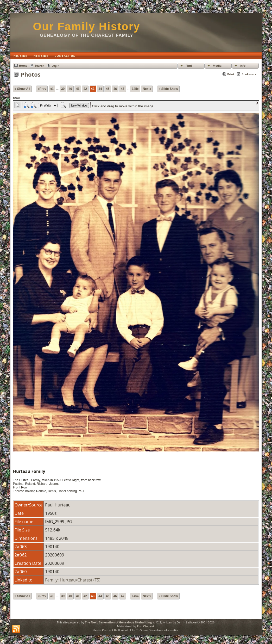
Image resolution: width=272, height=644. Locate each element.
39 (63, 89)
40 (70, 89)
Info (243, 66)
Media (217, 66)
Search (39, 66)
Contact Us (110, 630)
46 (115, 89)
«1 (52, 89)
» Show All (22, 89)
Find (189, 66)
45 (108, 89)
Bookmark (249, 74)
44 (100, 89)
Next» (147, 89)
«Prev (42, 89)
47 (122, 89)
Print (231, 74)
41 (78, 89)
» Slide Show (168, 89)
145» (135, 89)
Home (23, 66)
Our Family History (87, 26)
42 (85, 89)
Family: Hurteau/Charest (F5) (73, 580)
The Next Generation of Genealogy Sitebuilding (118, 622)
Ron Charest (146, 626)
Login (55, 66)
